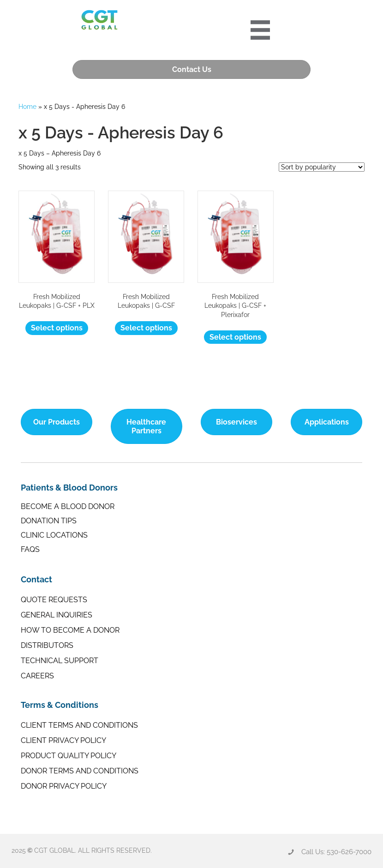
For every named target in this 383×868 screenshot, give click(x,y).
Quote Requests (54, 600)
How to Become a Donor (70, 630)
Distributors (47, 645)
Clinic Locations (54, 535)
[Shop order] (322, 167)
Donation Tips (49, 521)
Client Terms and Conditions (79, 725)
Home (27, 107)
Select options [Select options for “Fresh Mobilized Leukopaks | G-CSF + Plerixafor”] (235, 337)
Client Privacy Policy (63, 740)
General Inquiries (57, 615)
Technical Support (60, 661)
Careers (37, 676)
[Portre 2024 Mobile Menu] (261, 30)
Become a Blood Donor (68, 506)
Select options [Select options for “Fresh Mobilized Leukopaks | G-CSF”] (146, 328)
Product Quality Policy (69, 756)
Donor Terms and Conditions (80, 771)
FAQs (30, 549)
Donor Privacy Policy (64, 786)
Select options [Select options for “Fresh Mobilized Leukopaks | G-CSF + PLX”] (57, 328)
